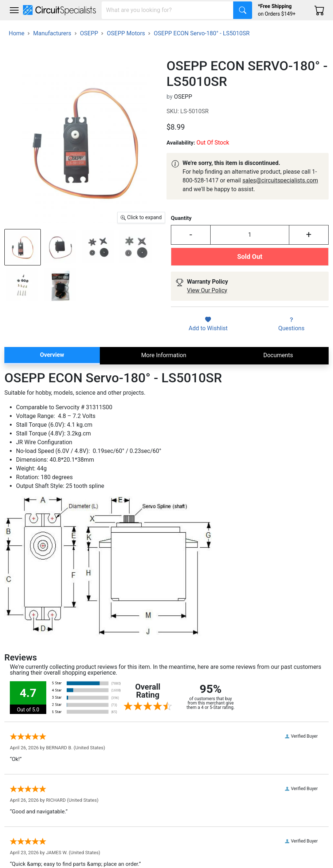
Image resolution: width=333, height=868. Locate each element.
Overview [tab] (52, 355)
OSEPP (89, 33)
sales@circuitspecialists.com (280, 180)
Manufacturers (52, 33)
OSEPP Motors (126, 33)
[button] (14, 10)
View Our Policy (207, 290)
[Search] (168, 10)
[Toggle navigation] (14, 10)
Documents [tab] (278, 355)
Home (17, 33)
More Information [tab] (164, 355)
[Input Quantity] (250, 235)
